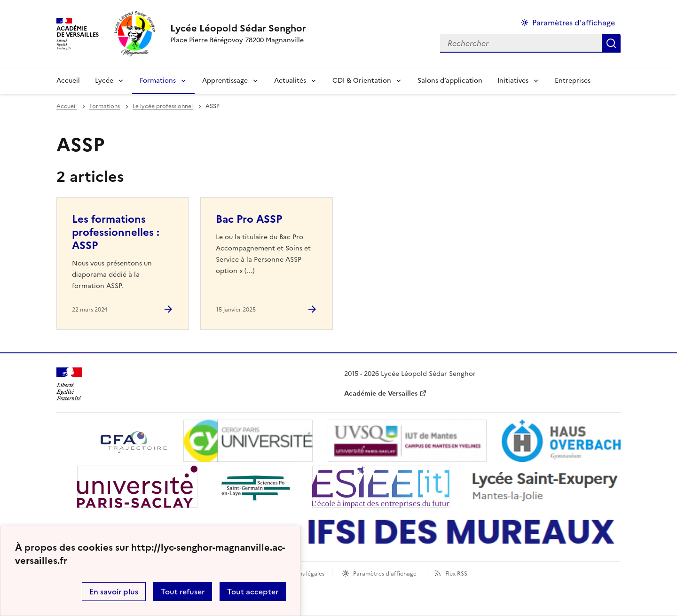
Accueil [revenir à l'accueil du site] (67, 106)
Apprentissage (225, 81)
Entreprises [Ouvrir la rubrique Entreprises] (573, 81)
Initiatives (513, 81)
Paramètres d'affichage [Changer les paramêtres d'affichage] (574, 23)
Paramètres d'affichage (385, 574)
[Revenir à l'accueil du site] (69, 384)
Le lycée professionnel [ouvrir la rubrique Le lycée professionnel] (163, 106)
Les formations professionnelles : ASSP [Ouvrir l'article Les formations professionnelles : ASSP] (116, 232)
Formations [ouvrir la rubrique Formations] (105, 106)
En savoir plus (114, 592)
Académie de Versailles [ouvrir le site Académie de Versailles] (381, 394)
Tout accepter (253, 592)
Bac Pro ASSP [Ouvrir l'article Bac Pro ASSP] (249, 219)
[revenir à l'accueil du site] (238, 28)
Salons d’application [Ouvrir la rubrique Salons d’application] (450, 81)
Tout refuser (183, 592)
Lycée (104, 81)
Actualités (290, 81)
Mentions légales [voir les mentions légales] (302, 574)
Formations (158, 81)
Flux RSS (456, 574)
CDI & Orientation (362, 81)
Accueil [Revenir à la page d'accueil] (68, 81)
